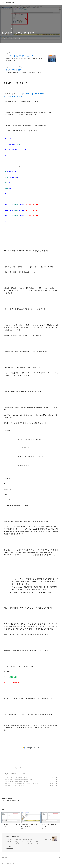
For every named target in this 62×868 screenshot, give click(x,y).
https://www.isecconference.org (15, 53)
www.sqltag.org (28, 94)
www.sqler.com (39, 94)
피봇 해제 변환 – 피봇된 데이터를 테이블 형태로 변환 (19, 779)
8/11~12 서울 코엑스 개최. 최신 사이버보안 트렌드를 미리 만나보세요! (25, 59)
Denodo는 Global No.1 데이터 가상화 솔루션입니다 (23, 72)
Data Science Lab (8, 2)
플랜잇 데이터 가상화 (14, 70)
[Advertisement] (31, 748)
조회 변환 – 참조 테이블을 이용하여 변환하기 (17, 781)
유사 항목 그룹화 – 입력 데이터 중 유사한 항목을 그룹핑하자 (20, 784)
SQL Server (8, 774)
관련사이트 (5, 858)
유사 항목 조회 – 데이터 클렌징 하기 (14, 786)
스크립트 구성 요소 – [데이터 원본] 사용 (15, 777)
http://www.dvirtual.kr (12, 67)
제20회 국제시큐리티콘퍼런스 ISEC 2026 (22, 56)
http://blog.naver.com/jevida (13, 96)
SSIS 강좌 (14, 774)
